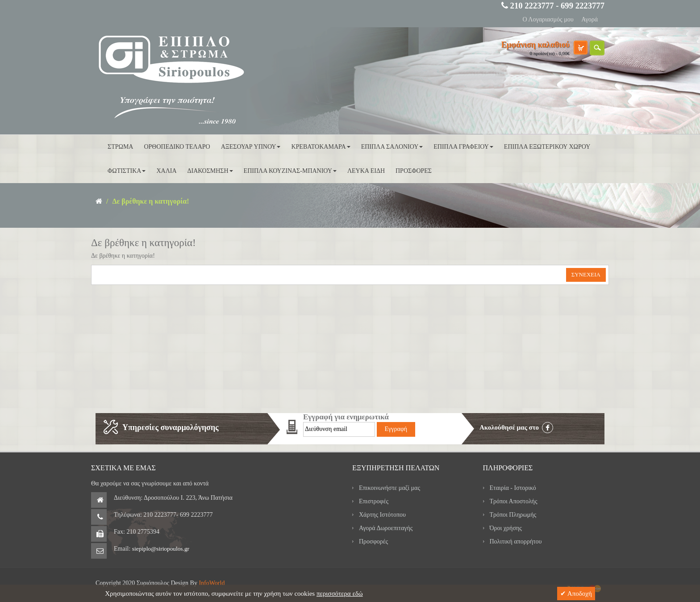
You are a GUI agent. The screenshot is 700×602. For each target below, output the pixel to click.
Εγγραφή (396, 429)
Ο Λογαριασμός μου (548, 19)
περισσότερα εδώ (340, 594)
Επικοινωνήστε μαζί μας (390, 488)
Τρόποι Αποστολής (514, 501)
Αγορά (590, 19)
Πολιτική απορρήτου (516, 541)
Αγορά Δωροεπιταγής (386, 528)
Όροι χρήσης (506, 528)
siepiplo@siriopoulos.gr (161, 549)
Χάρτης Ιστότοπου (382, 515)
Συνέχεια (586, 274)
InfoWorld (212, 583)
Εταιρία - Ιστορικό (513, 488)
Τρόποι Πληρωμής (513, 515)
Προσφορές (373, 541)
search (597, 48)
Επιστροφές (374, 501)
